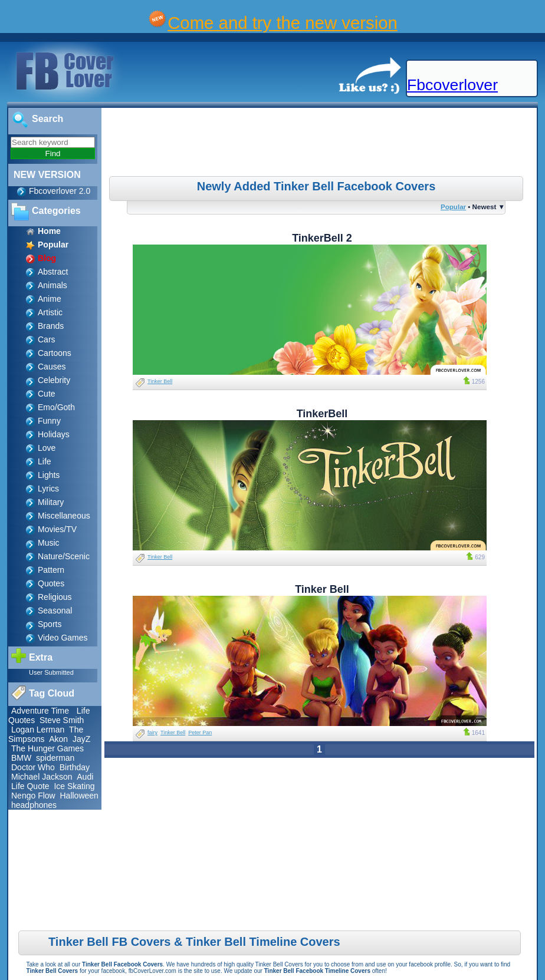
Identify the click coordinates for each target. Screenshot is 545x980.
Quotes (51, 583)
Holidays (54, 434)
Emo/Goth (56, 407)
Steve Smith (62, 720)
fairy (152, 732)
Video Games (63, 638)
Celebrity (54, 380)
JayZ (81, 739)
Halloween (79, 796)
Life (45, 461)
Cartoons (55, 353)
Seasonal (55, 611)
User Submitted (51, 672)
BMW (21, 758)
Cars (47, 339)
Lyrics (48, 489)
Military (51, 502)
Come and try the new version (283, 23)
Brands (51, 326)
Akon (58, 739)
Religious (55, 597)
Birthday (75, 767)
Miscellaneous (64, 516)
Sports (50, 624)
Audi (85, 777)
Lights (49, 475)
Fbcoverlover (452, 85)
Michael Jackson (42, 777)
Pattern (51, 570)
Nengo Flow (33, 796)
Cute (47, 394)
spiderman (55, 758)
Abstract (53, 272)
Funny (49, 421)
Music (49, 543)
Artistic (50, 312)
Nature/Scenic (64, 556)
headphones (34, 805)
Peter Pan (200, 732)
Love (47, 448)
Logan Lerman (38, 730)
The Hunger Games (47, 748)
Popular (453, 207)
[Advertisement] (321, 144)
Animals (52, 285)
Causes (52, 367)
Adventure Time (40, 711)
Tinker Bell (160, 381)
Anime (50, 299)
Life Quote (30, 786)
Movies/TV (57, 529)
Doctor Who (33, 767)
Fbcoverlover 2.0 (60, 191)
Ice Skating (74, 786)
